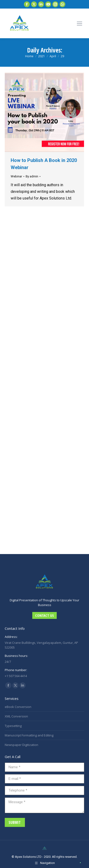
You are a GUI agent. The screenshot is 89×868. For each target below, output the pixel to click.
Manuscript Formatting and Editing (29, 735)
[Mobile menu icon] (80, 24)
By (32, 176)
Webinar (16, 176)
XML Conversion (16, 716)
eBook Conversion (18, 707)
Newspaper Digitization (21, 745)
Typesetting (13, 726)
